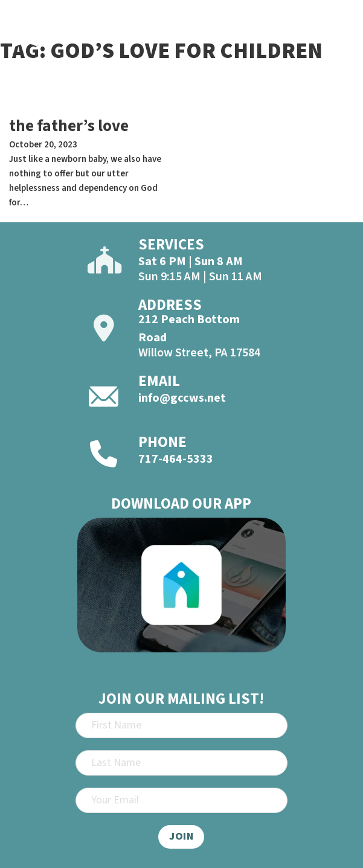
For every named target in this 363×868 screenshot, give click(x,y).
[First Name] (182, 725)
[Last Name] (182, 763)
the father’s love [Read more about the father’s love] (69, 126)
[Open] (342, 37)
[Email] (182, 800)
